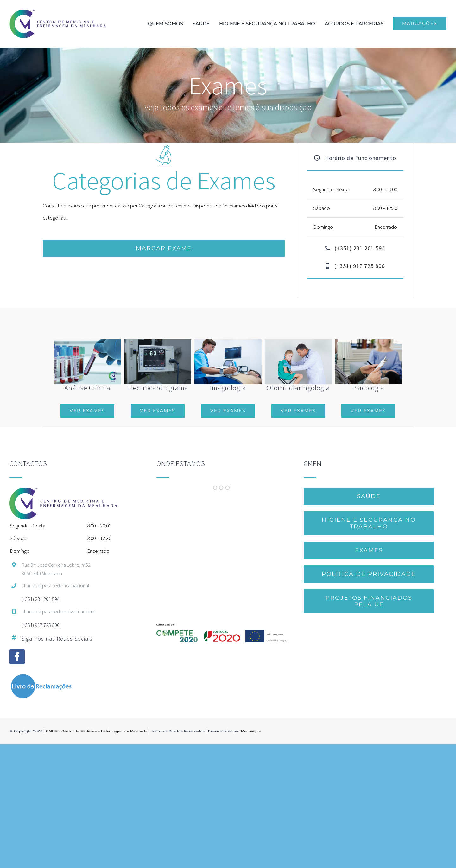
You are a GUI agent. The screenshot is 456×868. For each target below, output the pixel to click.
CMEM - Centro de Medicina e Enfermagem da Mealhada (97, 731)
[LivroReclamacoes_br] (41, 676)
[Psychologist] (369, 342)
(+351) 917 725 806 (360, 266)
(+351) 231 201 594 (360, 248)
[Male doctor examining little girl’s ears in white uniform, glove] (298, 342)
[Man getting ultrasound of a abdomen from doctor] (228, 342)
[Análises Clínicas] (88, 345)
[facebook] (17, 657)
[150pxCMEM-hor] (58, 12)
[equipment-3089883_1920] (158, 342)
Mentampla (251, 731)
